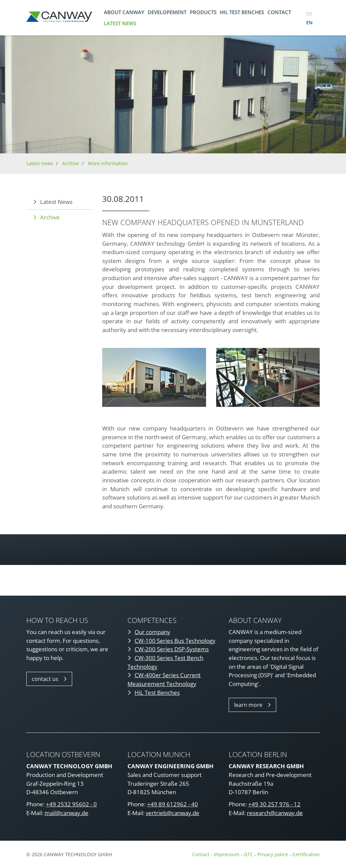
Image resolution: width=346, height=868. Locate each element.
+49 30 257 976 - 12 (274, 804)
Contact (279, 12)
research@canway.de (275, 813)
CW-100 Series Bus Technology (175, 641)
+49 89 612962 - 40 (172, 804)
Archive (70, 163)
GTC (248, 854)
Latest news (120, 23)
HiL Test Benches (157, 693)
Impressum (227, 854)
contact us (45, 679)
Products (203, 12)
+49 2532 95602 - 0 (71, 804)
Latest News (56, 202)
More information (108, 163)
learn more (248, 705)
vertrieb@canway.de (172, 813)
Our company (152, 632)
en (309, 22)
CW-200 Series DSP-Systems (172, 649)
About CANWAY (124, 12)
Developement (167, 12)
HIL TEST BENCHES (242, 12)
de (309, 14)
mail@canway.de (66, 813)
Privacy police (273, 854)
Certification (306, 854)
